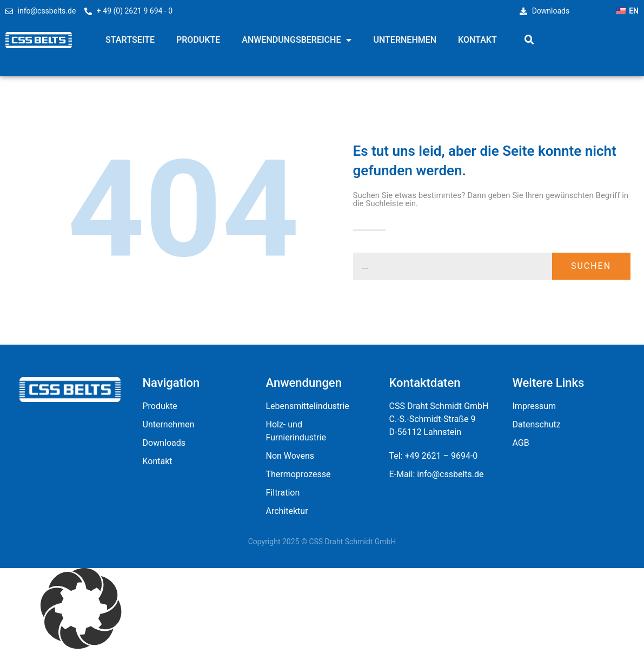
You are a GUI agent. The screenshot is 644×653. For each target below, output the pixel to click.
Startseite (130, 40)
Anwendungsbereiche (297, 40)
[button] (529, 40)
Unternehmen (405, 40)
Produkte (198, 40)
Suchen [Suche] (591, 266)
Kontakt (477, 40)
